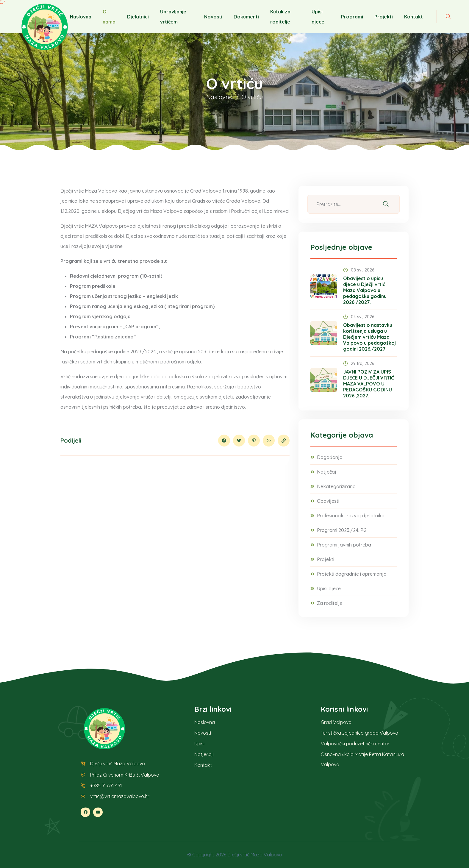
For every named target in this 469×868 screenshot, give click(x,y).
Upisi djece (318, 17)
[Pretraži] (386, 204)
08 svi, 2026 (359, 270)
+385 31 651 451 (106, 786)
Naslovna (81, 17)
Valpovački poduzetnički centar (355, 744)
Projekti (384, 17)
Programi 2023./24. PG (342, 530)
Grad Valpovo (336, 722)
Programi (352, 17)
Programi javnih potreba (344, 545)
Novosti (213, 17)
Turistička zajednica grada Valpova (359, 733)
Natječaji (204, 754)
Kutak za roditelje (280, 17)
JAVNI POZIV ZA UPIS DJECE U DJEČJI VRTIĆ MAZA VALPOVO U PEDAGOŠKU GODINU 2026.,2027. (369, 384)
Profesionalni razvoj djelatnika (351, 516)
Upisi (199, 744)
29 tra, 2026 (359, 363)
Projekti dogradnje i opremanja (352, 574)
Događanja (330, 457)
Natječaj (327, 472)
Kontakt (413, 17)
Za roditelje (330, 603)
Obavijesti (328, 501)
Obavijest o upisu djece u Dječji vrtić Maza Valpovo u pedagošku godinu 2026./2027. (365, 290)
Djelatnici (138, 17)
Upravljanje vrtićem (173, 17)
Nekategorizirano (336, 486)
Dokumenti (246, 17)
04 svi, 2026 (359, 317)
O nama (109, 17)
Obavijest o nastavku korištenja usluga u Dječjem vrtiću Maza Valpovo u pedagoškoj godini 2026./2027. (369, 337)
